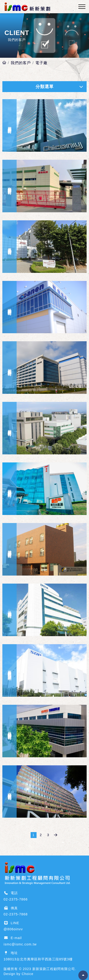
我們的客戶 (21, 63)
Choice (28, 974)
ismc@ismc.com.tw (20, 944)
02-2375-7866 (16, 899)
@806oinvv (13, 929)
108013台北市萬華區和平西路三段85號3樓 (38, 959)
